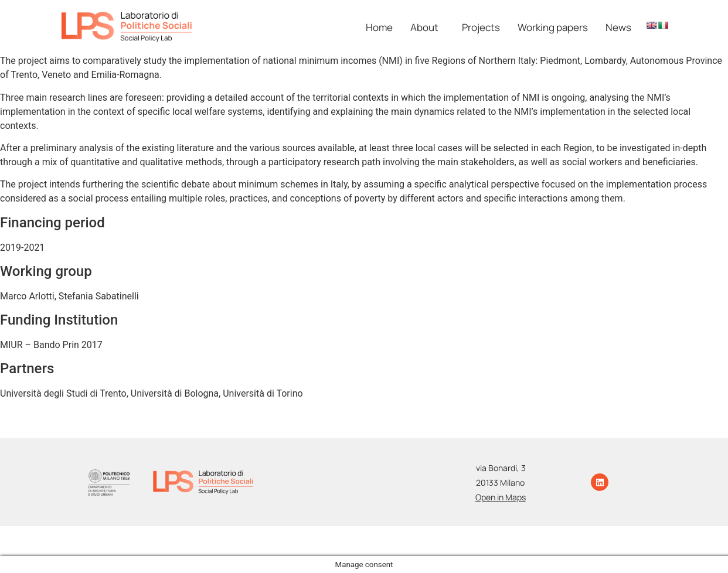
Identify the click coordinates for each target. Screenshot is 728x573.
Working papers (553, 27)
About (424, 27)
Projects (481, 27)
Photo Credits (458, 535)
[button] (427, 27)
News (618, 27)
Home (379, 27)
